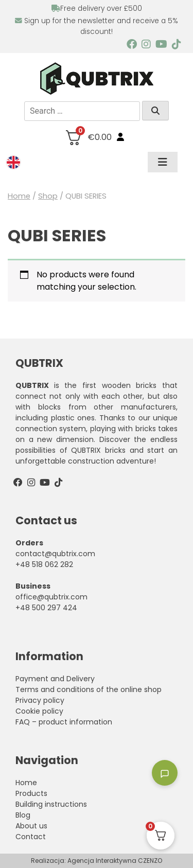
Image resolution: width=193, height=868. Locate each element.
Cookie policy (39, 711)
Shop (48, 196)
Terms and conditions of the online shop (89, 689)
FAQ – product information (64, 722)
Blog (23, 815)
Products (31, 793)
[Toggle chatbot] (165, 773)
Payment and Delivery (55, 679)
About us (31, 826)
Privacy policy (40, 700)
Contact (31, 837)
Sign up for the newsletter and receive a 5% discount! (97, 26)
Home (19, 196)
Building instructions (51, 804)
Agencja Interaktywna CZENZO (115, 861)
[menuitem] (13, 162)
